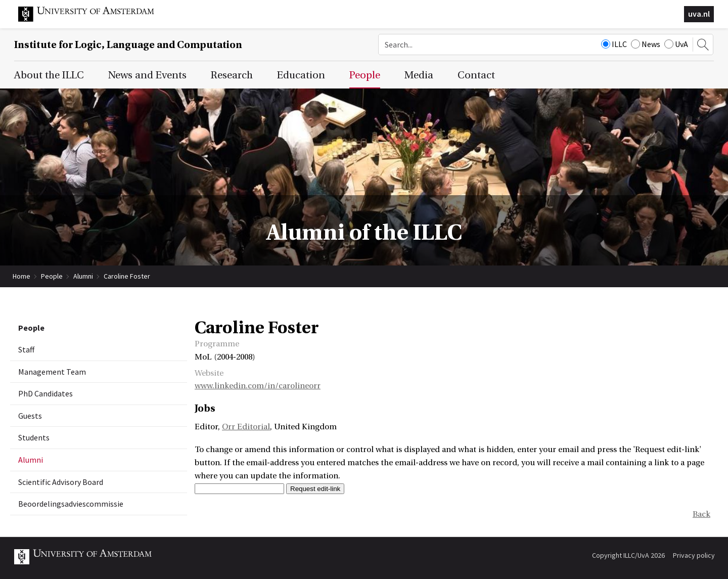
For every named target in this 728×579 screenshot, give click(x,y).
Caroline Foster (127, 276)
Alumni (83, 276)
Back (701, 514)
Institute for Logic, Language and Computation (128, 45)
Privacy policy (694, 555)
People (52, 276)
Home (21, 276)
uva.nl (699, 14)
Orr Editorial (246, 427)
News (646, 44)
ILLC (614, 44)
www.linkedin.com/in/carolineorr (258, 386)
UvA (676, 44)
